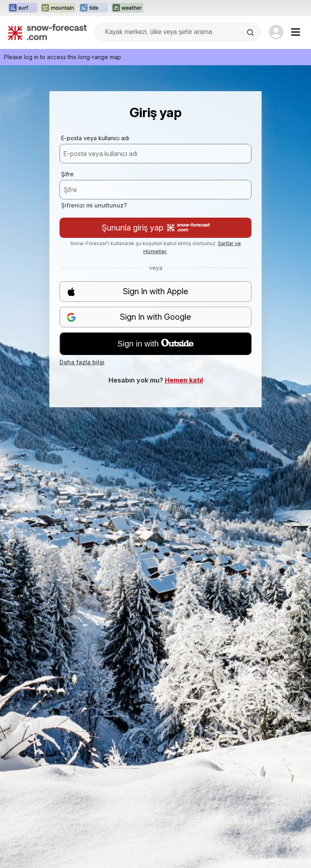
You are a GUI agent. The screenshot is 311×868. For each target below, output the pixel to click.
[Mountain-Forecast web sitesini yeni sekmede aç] (58, 8)
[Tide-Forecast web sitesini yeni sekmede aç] (94, 8)
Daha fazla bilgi (82, 362)
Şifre (67, 174)
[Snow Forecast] (47, 32)
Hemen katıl (184, 380)
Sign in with (155, 344)
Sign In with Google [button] (129, 317)
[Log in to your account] (276, 32)
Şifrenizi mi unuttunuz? (94, 205)
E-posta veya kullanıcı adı (95, 138)
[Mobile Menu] (296, 32)
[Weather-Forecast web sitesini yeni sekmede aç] (127, 8)
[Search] (251, 32)
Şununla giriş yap (156, 228)
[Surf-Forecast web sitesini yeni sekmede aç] (23, 8)
